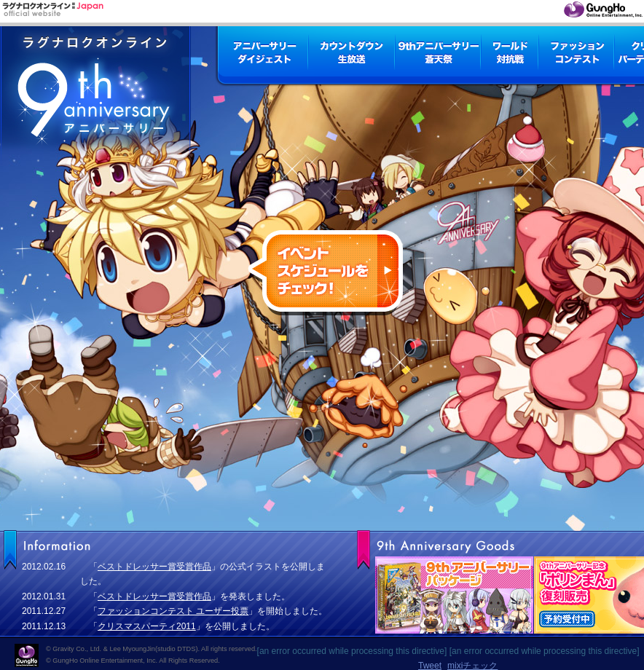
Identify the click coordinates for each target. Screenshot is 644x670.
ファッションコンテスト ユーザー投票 (173, 611)
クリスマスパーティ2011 (147, 626)
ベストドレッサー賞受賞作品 (154, 567)
